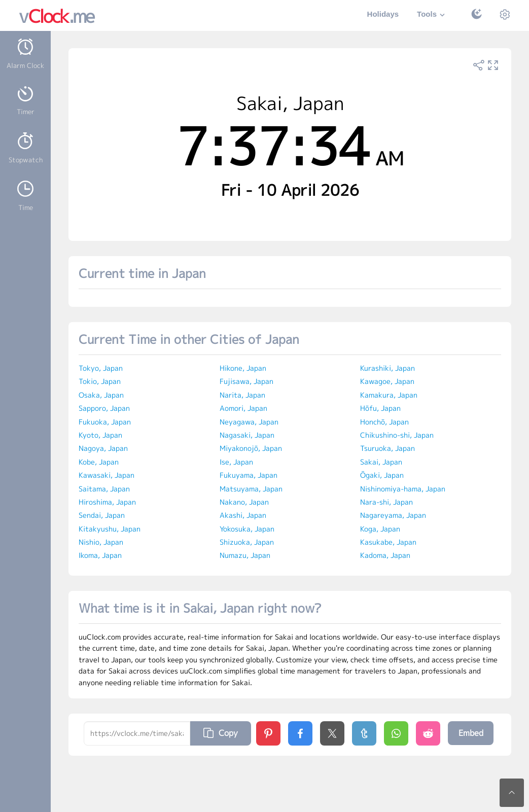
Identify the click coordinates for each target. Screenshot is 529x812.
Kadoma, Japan (385, 555)
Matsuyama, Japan (251, 489)
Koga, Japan (380, 529)
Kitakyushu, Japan (110, 529)
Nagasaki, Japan (247, 435)
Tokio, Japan (100, 381)
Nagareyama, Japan (393, 515)
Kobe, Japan (99, 462)
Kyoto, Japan (100, 435)
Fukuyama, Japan (249, 475)
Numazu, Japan (245, 555)
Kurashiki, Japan (387, 368)
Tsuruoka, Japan (387, 448)
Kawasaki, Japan (107, 475)
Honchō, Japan (384, 422)
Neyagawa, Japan (249, 422)
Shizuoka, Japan (247, 542)
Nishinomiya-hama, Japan (403, 489)
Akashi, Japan (243, 515)
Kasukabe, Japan (388, 542)
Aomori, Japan (243, 408)
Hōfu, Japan (380, 408)
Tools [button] (432, 15)
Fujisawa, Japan (246, 381)
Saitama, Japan (104, 489)
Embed (471, 733)
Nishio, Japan (101, 542)
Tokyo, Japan (101, 368)
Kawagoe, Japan (387, 381)
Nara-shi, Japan (386, 502)
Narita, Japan (242, 395)
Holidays (383, 14)
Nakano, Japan (244, 502)
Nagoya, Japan (103, 448)
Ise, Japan (236, 462)
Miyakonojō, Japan (251, 448)
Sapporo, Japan (104, 408)
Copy (221, 733)
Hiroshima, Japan (107, 502)
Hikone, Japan (243, 368)
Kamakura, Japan (389, 395)
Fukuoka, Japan (105, 422)
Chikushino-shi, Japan (397, 435)
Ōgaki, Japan (382, 475)
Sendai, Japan (102, 515)
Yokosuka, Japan (247, 529)
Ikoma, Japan (100, 555)
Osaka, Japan (101, 395)
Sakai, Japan (381, 462)
